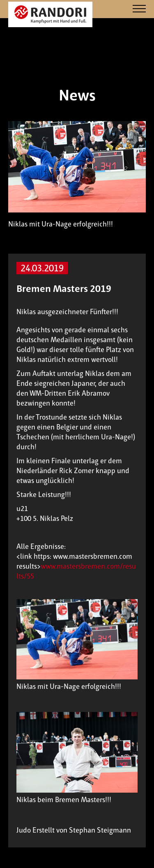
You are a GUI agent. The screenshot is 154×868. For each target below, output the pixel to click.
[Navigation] (139, 9)
